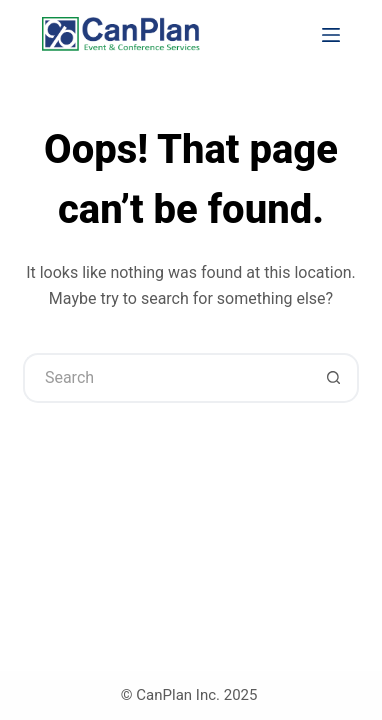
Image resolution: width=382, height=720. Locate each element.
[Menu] (331, 35)
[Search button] (334, 378)
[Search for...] (166, 378)
